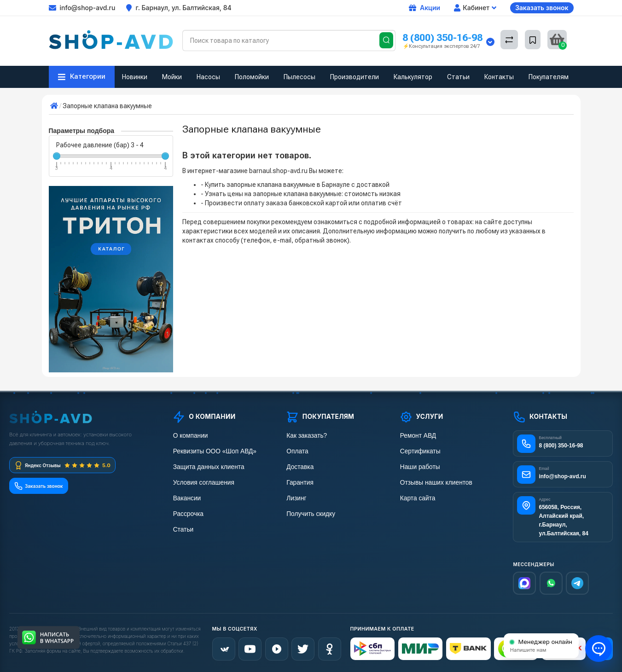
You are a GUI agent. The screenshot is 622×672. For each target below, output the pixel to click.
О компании (190, 436)
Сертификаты (419, 451)
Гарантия (299, 483)
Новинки (135, 77)
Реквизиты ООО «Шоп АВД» (214, 451)
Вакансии (186, 498)
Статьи (458, 77)
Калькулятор (413, 77)
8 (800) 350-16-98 (442, 38)
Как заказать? (306, 436)
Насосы (208, 77)
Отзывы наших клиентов (435, 483)
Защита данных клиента (208, 467)
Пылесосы (299, 77)
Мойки (172, 77)
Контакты (499, 77)
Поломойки (252, 77)
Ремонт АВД (417, 436)
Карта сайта (417, 498)
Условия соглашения (203, 483)
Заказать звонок (542, 8)
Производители (355, 77)
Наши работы (419, 467)
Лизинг (296, 498)
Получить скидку (310, 514)
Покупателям (549, 77)
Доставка (299, 467)
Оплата (296, 451)
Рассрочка (188, 514)
